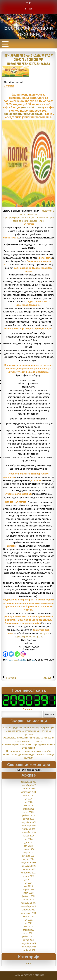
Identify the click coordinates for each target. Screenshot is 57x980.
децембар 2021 (28, 943)
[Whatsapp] (17, 654)
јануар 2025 (28, 819)
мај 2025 (29, 805)
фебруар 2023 (28, 896)
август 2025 (29, 795)
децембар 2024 (28, 822)
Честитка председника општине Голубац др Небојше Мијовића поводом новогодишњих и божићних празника (28, 731)
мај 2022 (29, 926)
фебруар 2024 (28, 856)
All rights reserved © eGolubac (30, 975)
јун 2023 (28, 883)
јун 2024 (28, 842)
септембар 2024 (28, 832)
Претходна (11, 678)
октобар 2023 (28, 869)
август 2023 (29, 876)
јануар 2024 (28, 859)
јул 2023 (28, 879)
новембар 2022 (28, 906)
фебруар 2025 (28, 816)
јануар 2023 (28, 900)
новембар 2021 (28, 947)
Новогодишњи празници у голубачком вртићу (28, 751)
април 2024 (28, 849)
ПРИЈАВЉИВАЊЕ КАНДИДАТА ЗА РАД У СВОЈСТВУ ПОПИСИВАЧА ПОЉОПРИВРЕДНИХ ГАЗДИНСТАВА (28, 59)
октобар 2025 (28, 789)
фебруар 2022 (28, 937)
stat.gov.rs (45, 633)
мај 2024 (29, 846)
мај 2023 (29, 886)
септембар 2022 (28, 913)
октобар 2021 (28, 950)
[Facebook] (5, 654)
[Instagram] (23, 654)
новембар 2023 (28, 866)
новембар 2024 (28, 826)
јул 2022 (28, 920)
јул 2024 (28, 839)
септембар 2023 (28, 873)
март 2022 (28, 933)
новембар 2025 (28, 785)
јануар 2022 (28, 940)
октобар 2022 (28, 910)
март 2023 (28, 893)
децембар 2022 (28, 903)
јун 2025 (28, 802)
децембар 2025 (28, 782)
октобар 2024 (28, 829)
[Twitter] (11, 654)
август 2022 (29, 916)
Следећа (47, 678)
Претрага (28, 709)
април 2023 (28, 890)
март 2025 (28, 812)
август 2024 (29, 836)
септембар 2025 (28, 792)
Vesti (16, 660)
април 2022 (28, 930)
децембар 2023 (28, 863)
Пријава (28, 8)
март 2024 (28, 853)
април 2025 (28, 809)
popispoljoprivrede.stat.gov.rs (23, 114)
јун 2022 (28, 923)
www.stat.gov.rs (33, 107)
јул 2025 (28, 799)
